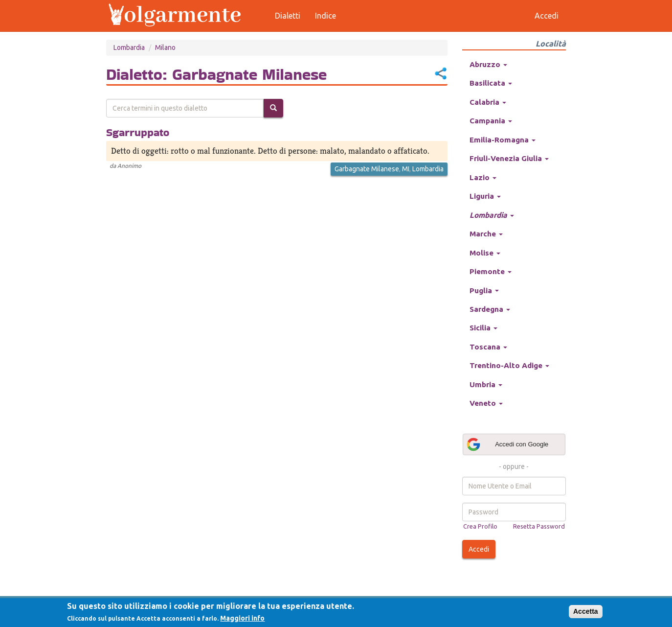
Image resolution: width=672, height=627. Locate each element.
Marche (486, 234)
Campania (491, 121)
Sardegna (490, 309)
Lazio (483, 177)
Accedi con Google (507, 444)
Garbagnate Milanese (367, 169)
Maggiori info (242, 618)
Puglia (484, 290)
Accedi (479, 549)
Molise (485, 253)
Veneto (486, 403)
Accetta (586, 611)
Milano (165, 47)
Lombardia (129, 47)
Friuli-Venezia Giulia (509, 158)
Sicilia (483, 328)
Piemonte (491, 271)
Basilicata (491, 83)
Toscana (488, 347)
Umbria (486, 384)
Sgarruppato (138, 132)
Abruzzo (488, 64)
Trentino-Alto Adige (509, 365)
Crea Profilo (480, 526)
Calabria (488, 102)
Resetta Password (539, 526)
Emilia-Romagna (503, 140)
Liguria (485, 196)
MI (406, 169)
